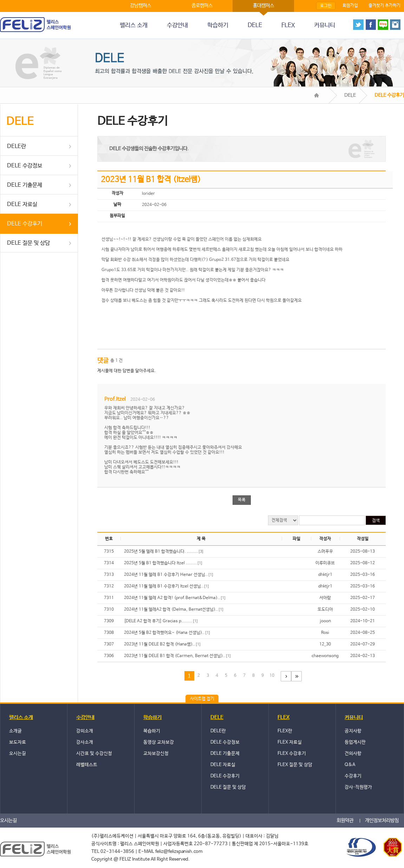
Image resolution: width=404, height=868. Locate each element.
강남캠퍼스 (141, 6)
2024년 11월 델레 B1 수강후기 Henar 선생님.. (169, 575)
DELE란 (17, 146)
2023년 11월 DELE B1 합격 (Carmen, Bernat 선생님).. (178, 656)
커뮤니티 (325, 25)
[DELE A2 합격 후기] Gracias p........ (161, 621)
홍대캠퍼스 (263, 6)
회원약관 (345, 821)
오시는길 (18, 754)
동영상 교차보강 (159, 742)
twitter (358, 25)
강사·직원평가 (358, 787)
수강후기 (353, 776)
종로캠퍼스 (202, 6)
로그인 (326, 6)
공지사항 (353, 731)
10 (272, 676)
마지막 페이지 (297, 676)
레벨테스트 (87, 765)
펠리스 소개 (134, 25)
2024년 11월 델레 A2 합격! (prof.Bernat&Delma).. (175, 598)
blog (383, 25)
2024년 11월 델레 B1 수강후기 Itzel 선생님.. (167, 586)
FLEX (288, 25)
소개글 (15, 731)
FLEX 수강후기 (292, 754)
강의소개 (85, 731)
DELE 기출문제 (25, 185)
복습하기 (152, 731)
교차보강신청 (156, 754)
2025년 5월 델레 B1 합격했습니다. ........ (164, 552)
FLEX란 (285, 731)
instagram (395, 25)
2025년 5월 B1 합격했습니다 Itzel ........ (163, 563)
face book (371, 25)
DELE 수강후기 (25, 224)
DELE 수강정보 (25, 166)
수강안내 (177, 25)
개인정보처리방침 (382, 821)
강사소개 (85, 742)
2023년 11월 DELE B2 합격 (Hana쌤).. (162, 644)
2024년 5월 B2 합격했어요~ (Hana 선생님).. (167, 633)
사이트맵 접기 (202, 699)
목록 (242, 500)
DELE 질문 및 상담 (28, 243)
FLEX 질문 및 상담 (295, 765)
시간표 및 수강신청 (94, 754)
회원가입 (350, 6)
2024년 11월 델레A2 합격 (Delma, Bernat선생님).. (174, 610)
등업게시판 (355, 742)
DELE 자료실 (22, 204)
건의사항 (353, 754)
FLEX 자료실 (290, 742)
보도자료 (18, 742)
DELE (255, 25)
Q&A (350, 765)
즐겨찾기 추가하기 (385, 6)
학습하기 (218, 25)
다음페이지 (286, 676)
